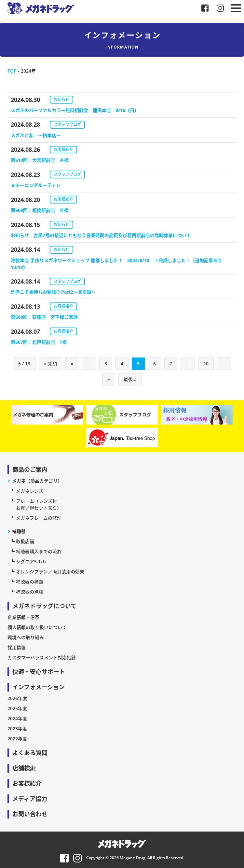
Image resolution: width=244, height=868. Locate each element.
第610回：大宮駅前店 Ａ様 (40, 160)
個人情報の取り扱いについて (37, 627)
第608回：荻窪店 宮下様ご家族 (44, 317)
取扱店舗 (25, 541)
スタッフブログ (67, 125)
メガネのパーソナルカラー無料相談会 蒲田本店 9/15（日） (75, 110)
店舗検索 (24, 768)
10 (206, 364)
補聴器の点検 (30, 592)
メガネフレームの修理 (39, 518)
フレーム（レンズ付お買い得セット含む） (39, 504)
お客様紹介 (63, 150)
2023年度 (17, 728)
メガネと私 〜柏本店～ (36, 135)
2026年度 (17, 698)
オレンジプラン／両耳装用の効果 (50, 572)
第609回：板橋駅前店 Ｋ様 (40, 210)
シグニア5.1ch (31, 561)
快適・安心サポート (39, 672)
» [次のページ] (109, 379)
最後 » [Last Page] (130, 379)
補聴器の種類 (30, 582)
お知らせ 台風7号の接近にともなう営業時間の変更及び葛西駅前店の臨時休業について (101, 235)
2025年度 (17, 708)
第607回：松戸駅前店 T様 (41, 342)
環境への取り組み (26, 637)
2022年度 (17, 739)
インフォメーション (39, 687)
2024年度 (17, 718)
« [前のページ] (72, 364)
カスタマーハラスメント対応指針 (42, 658)
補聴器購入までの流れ (39, 551)
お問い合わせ (30, 814)
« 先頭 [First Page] (50, 364)
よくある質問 (30, 753)
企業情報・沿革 (23, 617)
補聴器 (19, 531)
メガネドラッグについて (44, 606)
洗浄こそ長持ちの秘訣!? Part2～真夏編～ (53, 292)
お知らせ (61, 99)
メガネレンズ (30, 491)
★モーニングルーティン (36, 185)
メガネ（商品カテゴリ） (37, 481)
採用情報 (17, 647)
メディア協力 (30, 799)
